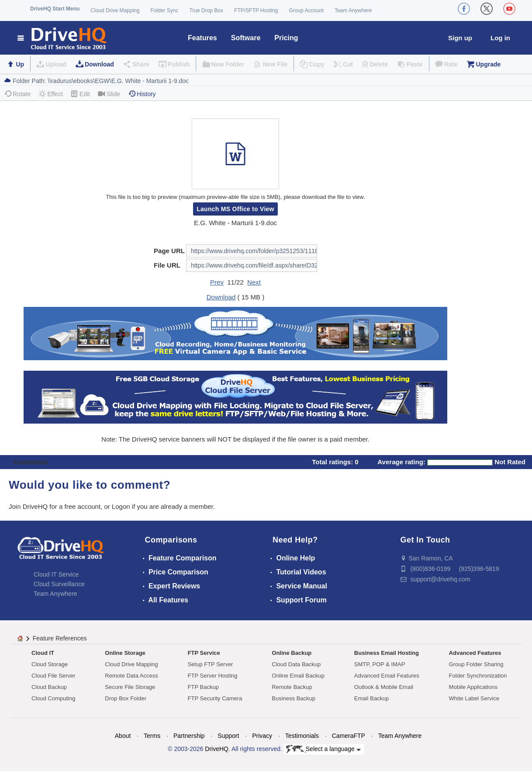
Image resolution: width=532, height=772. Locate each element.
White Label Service (474, 698)
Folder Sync (164, 10)
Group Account (306, 10)
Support (228, 736)
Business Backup (294, 698)
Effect (51, 94)
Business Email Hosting (387, 653)
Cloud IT (43, 653)
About (123, 736)
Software (246, 38)
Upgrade (488, 64)
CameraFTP (349, 736)
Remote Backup (292, 687)
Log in (500, 38)
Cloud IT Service (56, 574)
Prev (217, 282)
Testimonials (302, 736)
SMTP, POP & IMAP (380, 664)
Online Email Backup (298, 676)
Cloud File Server (53, 676)
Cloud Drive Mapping (115, 10)
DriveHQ (217, 749)
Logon (121, 506)
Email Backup (371, 698)
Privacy (262, 736)
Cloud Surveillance (59, 584)
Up (20, 64)
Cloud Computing (53, 698)
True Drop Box (206, 10)
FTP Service (204, 653)
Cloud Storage (50, 664)
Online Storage (125, 653)
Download (99, 64)
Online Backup (292, 653)
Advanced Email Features (387, 676)
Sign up (460, 38)
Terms (152, 736)
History (142, 94)
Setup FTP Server (211, 664)
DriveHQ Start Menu (55, 9)
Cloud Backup (49, 687)
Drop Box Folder (126, 698)
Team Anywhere (353, 10)
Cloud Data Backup (296, 664)
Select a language (323, 749)
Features (202, 38)
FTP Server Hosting (213, 676)
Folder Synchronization (478, 676)
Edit (80, 94)
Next (254, 282)
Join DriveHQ (29, 506)
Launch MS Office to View (235, 209)
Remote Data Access (131, 676)
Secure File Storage (130, 687)
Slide (109, 94)
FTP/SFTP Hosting (256, 10)
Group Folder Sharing (476, 664)
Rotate (17, 94)
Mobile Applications (473, 687)
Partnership (189, 736)
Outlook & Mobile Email (384, 687)
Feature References (60, 638)
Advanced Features (475, 653)
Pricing (286, 38)
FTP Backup (203, 687)
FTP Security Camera (215, 698)
